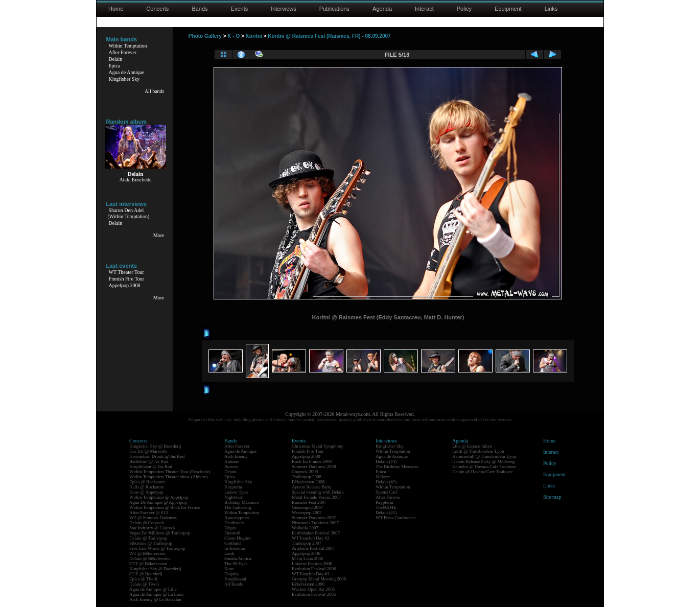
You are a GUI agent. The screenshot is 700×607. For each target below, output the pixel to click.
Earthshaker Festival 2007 (316, 533)
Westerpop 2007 (307, 512)
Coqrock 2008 (305, 472)
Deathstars (234, 523)
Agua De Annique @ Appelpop (158, 502)
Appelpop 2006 (306, 553)
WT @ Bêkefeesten (147, 553)
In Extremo (235, 548)
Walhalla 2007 (305, 528)
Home (116, 9)
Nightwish (234, 497)
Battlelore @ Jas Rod (149, 461)
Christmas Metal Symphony (318, 446)
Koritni (254, 36)
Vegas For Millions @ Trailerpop (160, 533)
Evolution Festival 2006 (314, 569)
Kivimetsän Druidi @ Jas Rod (157, 456)
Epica (115, 66)
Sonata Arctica (238, 558)
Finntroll (232, 533)
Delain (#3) (386, 461)
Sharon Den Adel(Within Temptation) (129, 213)
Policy (464, 9)
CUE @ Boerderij (146, 574)
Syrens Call (386, 492)
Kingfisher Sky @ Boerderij (155, 446)
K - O (234, 36)
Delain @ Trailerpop (148, 538)
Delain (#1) (386, 512)
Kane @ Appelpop (146, 492)
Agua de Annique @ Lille (153, 589)
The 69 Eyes (236, 564)
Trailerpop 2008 (307, 477)
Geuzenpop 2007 (307, 507)
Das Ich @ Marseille (148, 451)
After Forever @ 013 (149, 512)
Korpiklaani (235, 579)
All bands (155, 91)
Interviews (284, 9)
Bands (200, 9)
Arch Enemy (236, 456)
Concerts (157, 9)
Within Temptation (128, 46)
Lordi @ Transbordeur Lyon (478, 451)
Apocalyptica (237, 518)
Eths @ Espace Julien (472, 446)
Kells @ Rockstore (147, 487)
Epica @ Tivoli (143, 579)
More (159, 235)
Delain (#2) (386, 482)
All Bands (234, 584)
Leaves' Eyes (236, 492)
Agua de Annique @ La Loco (156, 594)
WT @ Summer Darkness (153, 518)
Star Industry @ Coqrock (153, 528)
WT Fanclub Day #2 (311, 538)
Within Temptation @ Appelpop (159, 497)
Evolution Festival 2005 (314, 594)
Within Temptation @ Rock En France (165, 507)
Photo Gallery (205, 36)
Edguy (230, 528)
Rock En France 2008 (312, 461)
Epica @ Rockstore (147, 482)
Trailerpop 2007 (307, 543)
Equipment (508, 9)
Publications (334, 9)
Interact (424, 9)
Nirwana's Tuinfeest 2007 (315, 523)
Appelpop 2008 (125, 285)
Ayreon (231, 466)
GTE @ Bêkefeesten (148, 564)
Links (551, 9)
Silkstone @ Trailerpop (151, 543)
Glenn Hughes (238, 538)
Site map (552, 497)
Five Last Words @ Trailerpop (157, 548)
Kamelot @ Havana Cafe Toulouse (484, 466)
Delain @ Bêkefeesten (150, 558)
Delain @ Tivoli (144, 584)
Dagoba (231, 574)
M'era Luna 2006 (308, 558)
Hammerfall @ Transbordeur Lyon (484, 456)
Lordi (229, 553)
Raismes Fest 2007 (309, 502)
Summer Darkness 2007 (314, 518)
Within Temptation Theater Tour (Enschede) (170, 472)
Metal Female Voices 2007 (316, 497)
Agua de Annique (127, 72)
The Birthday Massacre (397, 466)
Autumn (232, 461)
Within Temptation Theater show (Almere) (169, 477)
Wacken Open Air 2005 (313, 589)
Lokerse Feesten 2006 (312, 564)
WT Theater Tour (126, 272)
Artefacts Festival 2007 (313, 548)
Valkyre (383, 477)
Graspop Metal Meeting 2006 (319, 579)
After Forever (123, 52)
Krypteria (233, 487)
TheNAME (386, 507)
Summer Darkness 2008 (314, 466)
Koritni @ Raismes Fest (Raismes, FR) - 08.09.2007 (329, 36)
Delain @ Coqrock (147, 523)
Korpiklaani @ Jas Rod (151, 466)
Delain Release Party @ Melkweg (483, 461)
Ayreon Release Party (312, 487)
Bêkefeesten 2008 (308, 482)
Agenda (382, 9)
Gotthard (232, 543)
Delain (116, 59)
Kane (229, 569)
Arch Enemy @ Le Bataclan (155, 599)
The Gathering (238, 507)
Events (240, 9)
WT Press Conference (396, 518)
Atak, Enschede (136, 180)
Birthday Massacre (242, 502)
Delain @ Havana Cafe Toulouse (482, 472)
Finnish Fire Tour (127, 279)
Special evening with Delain (318, 492)
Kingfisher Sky (124, 79)
